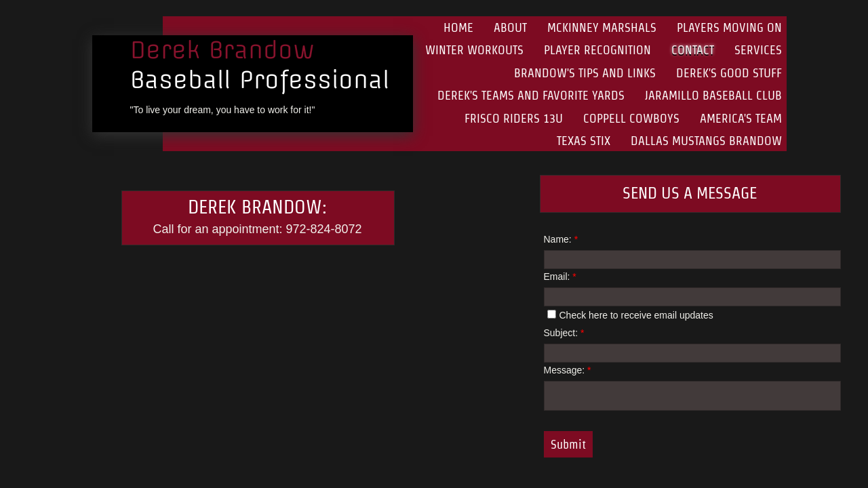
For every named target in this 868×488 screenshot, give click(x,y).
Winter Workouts (474, 50)
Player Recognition (597, 50)
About (510, 27)
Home (458, 27)
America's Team (741, 118)
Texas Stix (584, 141)
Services (758, 50)
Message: (568, 370)
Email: (560, 277)
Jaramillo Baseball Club (713, 95)
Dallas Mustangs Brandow (706, 141)
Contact (693, 50)
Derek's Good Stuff (729, 73)
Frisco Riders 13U (514, 118)
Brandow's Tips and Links (585, 73)
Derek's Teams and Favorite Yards (531, 95)
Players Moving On (729, 27)
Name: (561, 239)
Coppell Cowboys (631, 118)
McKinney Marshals (602, 27)
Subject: (564, 333)
